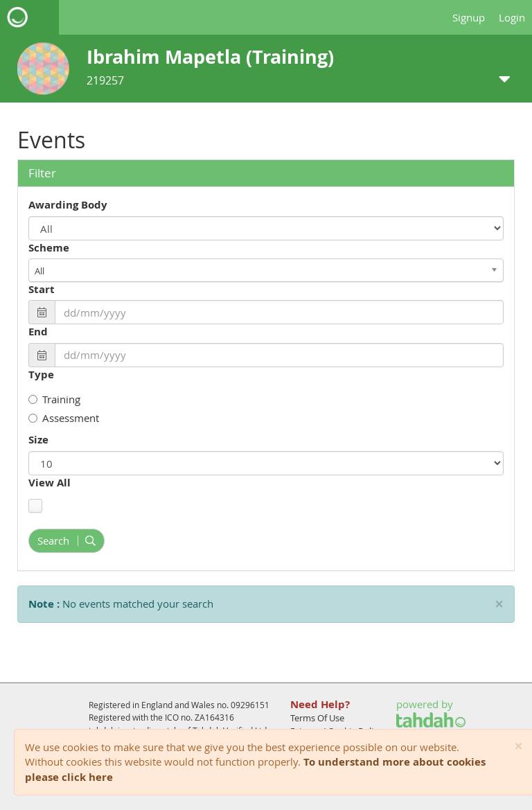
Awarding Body (68, 205)
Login (512, 17)
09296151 (250, 705)
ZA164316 (214, 717)
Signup (469, 17)
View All (50, 483)
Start (42, 289)
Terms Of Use (317, 718)
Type (41, 375)
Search (66, 540)
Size (38, 440)
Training (54, 399)
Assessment (64, 418)
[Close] (518, 747)
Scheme (49, 248)
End (38, 332)
